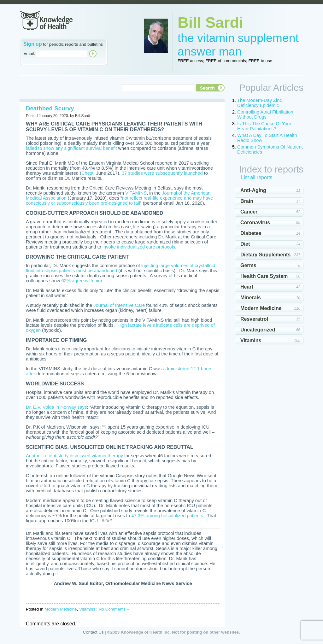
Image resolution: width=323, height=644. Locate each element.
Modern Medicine (61, 609)
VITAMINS (136, 193)
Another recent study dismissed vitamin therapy (74, 456)
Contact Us (93, 632)
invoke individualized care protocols (139, 247)
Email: (29, 53)
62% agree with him (82, 281)
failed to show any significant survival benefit (71, 148)
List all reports (257, 177)
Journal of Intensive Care (119, 305)
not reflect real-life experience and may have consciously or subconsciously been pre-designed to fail (119, 201)
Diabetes (251, 233)
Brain (247, 201)
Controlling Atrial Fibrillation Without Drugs (265, 114)
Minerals (251, 298)
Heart (247, 287)
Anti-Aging (253, 190)
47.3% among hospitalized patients (167, 516)
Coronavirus (255, 222)
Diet (245, 244)
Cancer (249, 212)
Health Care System (264, 276)
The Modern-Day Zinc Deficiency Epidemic (260, 103)
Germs (248, 265)
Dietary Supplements (265, 255)
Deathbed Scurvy (50, 108)
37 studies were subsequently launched (162, 173)
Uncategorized (258, 330)
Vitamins (87, 609)
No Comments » (114, 609)
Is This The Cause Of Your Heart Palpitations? (264, 126)
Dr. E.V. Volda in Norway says (56, 407)
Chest (87, 173)
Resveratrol (254, 319)
